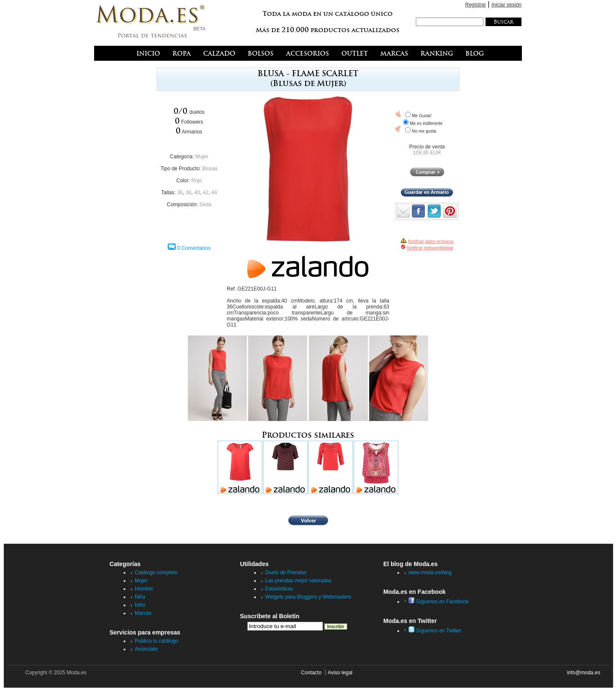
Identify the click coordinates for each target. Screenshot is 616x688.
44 (214, 193)
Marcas (143, 613)
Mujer (202, 157)
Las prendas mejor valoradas (298, 581)
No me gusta (424, 131)
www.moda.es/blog (430, 572)
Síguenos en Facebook (439, 602)
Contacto (311, 673)
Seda (205, 205)
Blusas (210, 169)
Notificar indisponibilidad (430, 248)
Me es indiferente (426, 123)
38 (188, 193)
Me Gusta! (422, 116)
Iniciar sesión (506, 5)
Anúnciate (146, 649)
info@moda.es (583, 673)
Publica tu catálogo (156, 641)
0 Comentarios (194, 248)
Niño (140, 605)
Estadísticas (279, 589)
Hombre (144, 589)
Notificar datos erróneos (431, 242)
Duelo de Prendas (286, 572)
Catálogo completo (156, 572)
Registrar (475, 5)
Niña (140, 597)
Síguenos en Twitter (435, 631)
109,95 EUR (427, 153)
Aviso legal (340, 673)
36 (180, 193)
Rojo (197, 181)
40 (197, 193)
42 (206, 193)
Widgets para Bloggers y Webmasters (308, 597)
